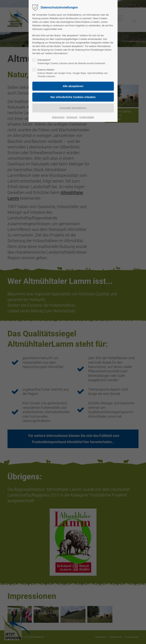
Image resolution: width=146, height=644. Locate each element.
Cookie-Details (87, 117)
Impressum (72, 117)
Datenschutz (58, 117)
